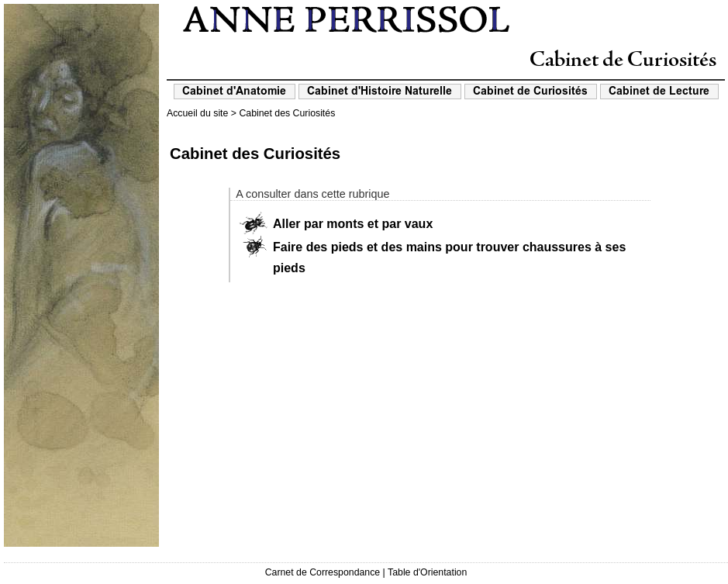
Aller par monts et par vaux (353, 224)
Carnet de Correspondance (323, 572)
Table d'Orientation (427, 572)
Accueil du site (197, 113)
